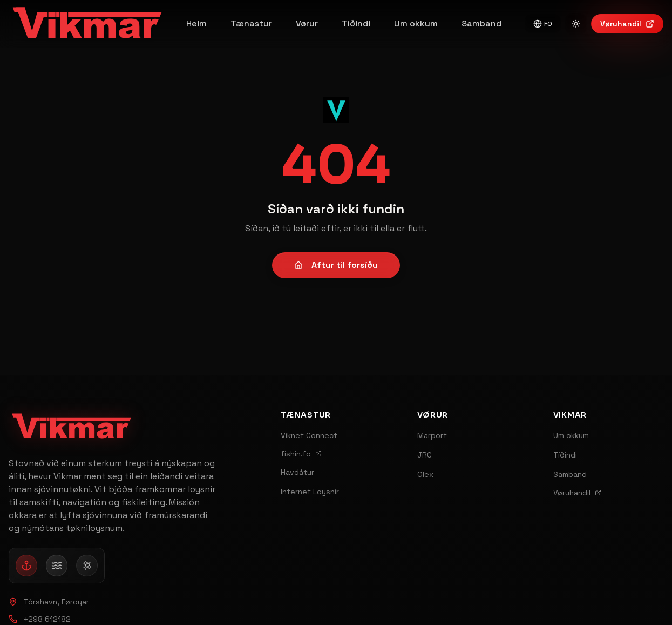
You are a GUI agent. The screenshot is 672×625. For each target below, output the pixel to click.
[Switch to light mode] (576, 24)
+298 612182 (40, 619)
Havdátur (297, 472)
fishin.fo (301, 454)
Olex (425, 474)
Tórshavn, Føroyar (49, 602)
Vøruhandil (627, 24)
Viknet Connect (309, 435)
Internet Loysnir (310, 492)
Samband (481, 23)
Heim (196, 23)
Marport (432, 435)
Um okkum (416, 23)
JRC (425, 455)
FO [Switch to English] (543, 24)
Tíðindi (356, 23)
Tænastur (251, 23)
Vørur (307, 23)
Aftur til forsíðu (336, 265)
